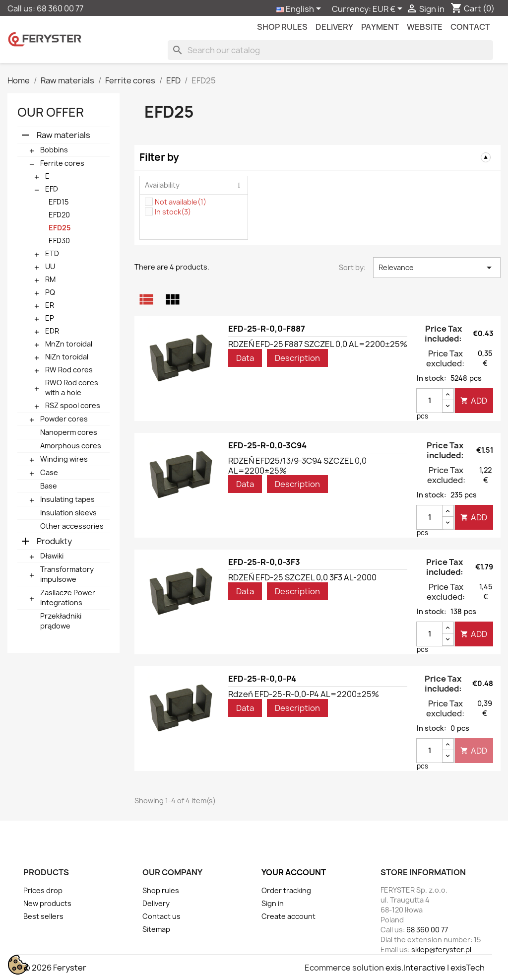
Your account (294, 872)
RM (50, 279)
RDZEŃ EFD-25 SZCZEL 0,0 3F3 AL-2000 (302, 577)
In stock (173, 212)
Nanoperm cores (69, 432)
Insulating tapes (67, 499)
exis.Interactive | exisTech (435, 968)
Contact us (161, 916)
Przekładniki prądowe (61, 621)
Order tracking (286, 890)
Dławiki (52, 556)
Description (297, 358)
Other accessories (72, 526)
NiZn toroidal (67, 357)
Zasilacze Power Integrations (68, 597)
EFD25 (60, 228)
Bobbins (54, 150)
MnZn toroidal (69, 344)
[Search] (330, 50)
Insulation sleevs (68, 513)
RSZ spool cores (73, 405)
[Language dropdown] (300, 9)
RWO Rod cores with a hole (72, 387)
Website (425, 27)
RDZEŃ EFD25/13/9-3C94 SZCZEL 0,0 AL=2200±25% (297, 466)
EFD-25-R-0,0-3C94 (267, 445)
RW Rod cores (69, 370)
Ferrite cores (62, 163)
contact (470, 27)
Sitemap (156, 929)
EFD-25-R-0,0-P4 (262, 679)
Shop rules (282, 27)
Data (245, 358)
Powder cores (64, 419)
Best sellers (43, 916)
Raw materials (63, 135)
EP (50, 318)
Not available (181, 202)
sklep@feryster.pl (441, 949)
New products (47, 903)
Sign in (273, 903)
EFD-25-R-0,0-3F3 (264, 562)
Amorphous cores (71, 446)
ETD (52, 253)
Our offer (51, 112)
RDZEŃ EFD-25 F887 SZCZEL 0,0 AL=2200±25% (318, 344)
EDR (52, 331)
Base (49, 486)
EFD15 (59, 202)
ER (50, 305)
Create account (288, 916)
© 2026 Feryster (55, 968)
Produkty (54, 541)
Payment (380, 27)
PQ (50, 292)
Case (49, 472)
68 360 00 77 (60, 8)
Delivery (334, 27)
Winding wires (64, 459)
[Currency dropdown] (389, 9)
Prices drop (43, 890)
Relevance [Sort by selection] (437, 268)
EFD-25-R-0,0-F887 (267, 329)
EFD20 (59, 215)
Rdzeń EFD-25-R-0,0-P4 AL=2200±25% (304, 694)
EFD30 (59, 241)
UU (50, 266)
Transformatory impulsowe (67, 574)
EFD (52, 189)
